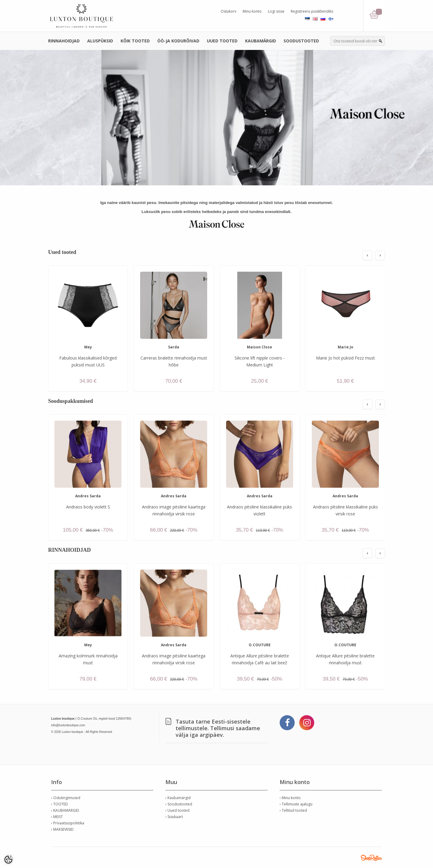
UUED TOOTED (222, 41)
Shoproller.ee (371, 858)
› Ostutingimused (66, 798)
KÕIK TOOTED (135, 41)
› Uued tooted (177, 810)
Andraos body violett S (88, 507)
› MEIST (57, 817)
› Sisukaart (174, 817)
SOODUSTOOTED (301, 41)
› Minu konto (290, 798)
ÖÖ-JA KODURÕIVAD (178, 41)
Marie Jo (345, 347)
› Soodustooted (179, 804)
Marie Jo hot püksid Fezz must (345, 358)
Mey (88, 347)
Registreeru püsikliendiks (312, 11)
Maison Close (259, 347)
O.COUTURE (260, 645)
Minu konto (252, 11)
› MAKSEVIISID (62, 829)
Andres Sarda (88, 496)
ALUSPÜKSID (100, 41)
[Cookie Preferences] (8, 860)
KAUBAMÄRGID (261, 41)
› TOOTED (60, 804)
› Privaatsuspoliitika (68, 823)
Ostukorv (229, 11)
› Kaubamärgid (178, 798)
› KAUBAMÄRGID (65, 810)
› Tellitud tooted (293, 810)
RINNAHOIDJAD (64, 41)
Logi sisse (276, 11)
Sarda (174, 347)
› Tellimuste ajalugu (296, 804)
